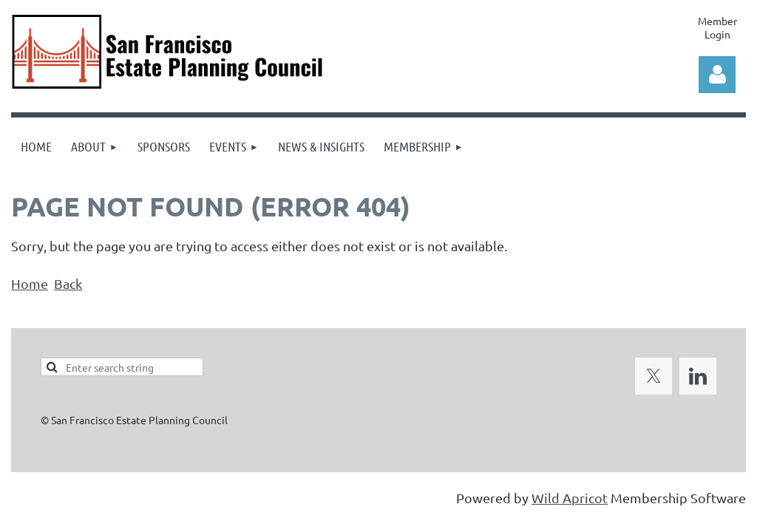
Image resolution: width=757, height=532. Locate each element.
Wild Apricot (570, 498)
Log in (717, 75)
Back (68, 283)
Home (30, 283)
